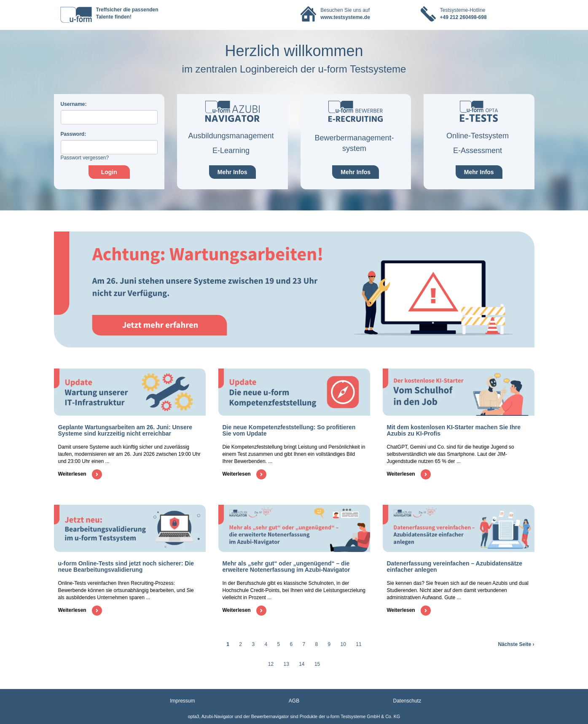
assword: (74, 134)
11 (358, 644)
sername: (74, 104)
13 (286, 664)
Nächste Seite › (516, 644)
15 (317, 664)
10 (343, 644)
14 (302, 664)
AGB (294, 701)
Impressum (182, 701)
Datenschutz (407, 701)
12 (271, 664)
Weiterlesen (80, 474)
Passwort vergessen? (85, 158)
